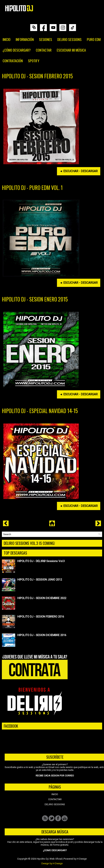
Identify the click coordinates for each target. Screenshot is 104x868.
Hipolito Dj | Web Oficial (49, 859)
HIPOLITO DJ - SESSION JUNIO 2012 (40, 580)
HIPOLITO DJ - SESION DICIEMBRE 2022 (42, 598)
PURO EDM (94, 39)
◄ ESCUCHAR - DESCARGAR (79, 171)
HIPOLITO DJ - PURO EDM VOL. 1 (32, 188)
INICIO (7, 39)
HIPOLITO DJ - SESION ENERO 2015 (35, 299)
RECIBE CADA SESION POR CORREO (55, 776)
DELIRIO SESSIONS (69, 39)
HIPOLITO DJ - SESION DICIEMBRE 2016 (42, 635)
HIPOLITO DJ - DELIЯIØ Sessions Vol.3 (41, 561)
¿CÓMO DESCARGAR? (17, 50)
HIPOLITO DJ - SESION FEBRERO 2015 (37, 76)
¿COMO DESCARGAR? (55, 850)
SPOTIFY (34, 61)
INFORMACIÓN (25, 39)
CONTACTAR (44, 50)
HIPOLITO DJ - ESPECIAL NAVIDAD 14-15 (40, 411)
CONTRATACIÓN (13, 61)
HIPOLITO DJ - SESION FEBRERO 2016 (41, 617)
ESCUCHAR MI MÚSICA (71, 50)
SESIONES (46, 39)
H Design (82, 859)
